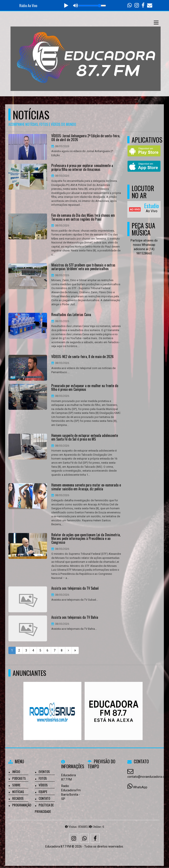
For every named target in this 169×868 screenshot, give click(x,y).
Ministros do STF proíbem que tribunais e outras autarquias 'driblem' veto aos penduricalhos (83, 267)
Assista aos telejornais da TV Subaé (75, 588)
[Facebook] (95, 838)
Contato (44, 798)
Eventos (44, 771)
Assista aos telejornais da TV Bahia (75, 617)
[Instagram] (74, 838)
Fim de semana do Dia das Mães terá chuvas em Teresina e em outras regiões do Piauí (83, 217)
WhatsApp (140, 787)
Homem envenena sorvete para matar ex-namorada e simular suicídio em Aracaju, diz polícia (86, 487)
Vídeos (43, 785)
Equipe (43, 792)
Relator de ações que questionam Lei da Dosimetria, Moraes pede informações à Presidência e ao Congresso (86, 539)
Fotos (43, 778)
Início (16, 771)
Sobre (16, 785)
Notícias (18, 792)
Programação (22, 805)
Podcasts (19, 778)
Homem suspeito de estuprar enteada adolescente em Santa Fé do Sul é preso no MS (85, 437)
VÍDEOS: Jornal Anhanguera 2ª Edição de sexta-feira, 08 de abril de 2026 (86, 138)
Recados (18, 798)
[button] (156, 23)
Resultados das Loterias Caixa (71, 315)
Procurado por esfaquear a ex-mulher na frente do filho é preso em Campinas (85, 388)
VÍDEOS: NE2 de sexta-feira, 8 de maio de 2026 (82, 357)
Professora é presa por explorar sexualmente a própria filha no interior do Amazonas (82, 168)
